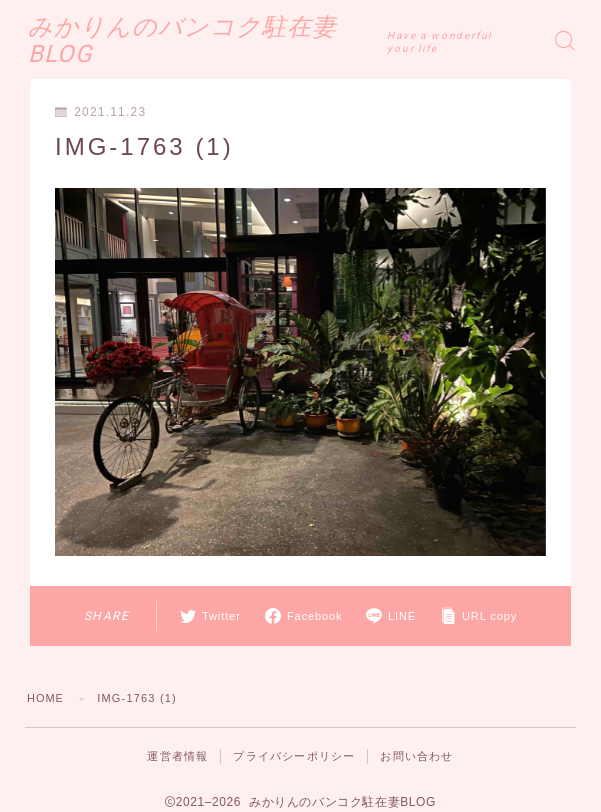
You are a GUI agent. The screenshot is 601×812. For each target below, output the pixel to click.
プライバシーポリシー (294, 756)
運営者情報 (177, 756)
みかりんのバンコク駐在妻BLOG (216, 40)
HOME (46, 698)
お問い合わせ (416, 756)
